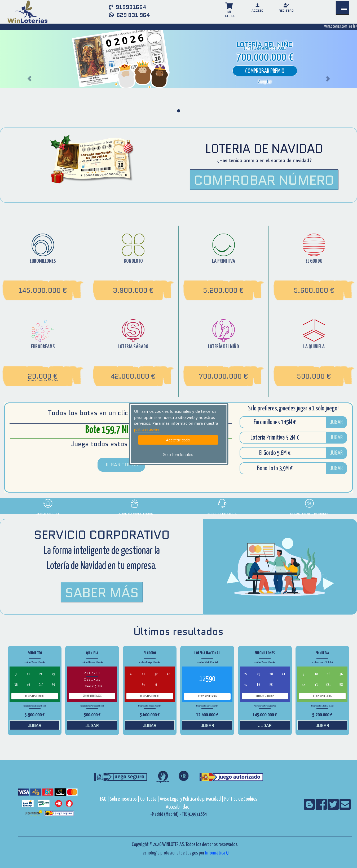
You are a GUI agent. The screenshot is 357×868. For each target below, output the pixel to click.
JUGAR (336, 422)
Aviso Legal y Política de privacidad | (192, 799)
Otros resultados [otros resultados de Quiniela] (92, 696)
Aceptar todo (178, 440)
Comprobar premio (265, 71)
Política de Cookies (241, 799)
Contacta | (150, 799)
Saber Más (102, 593)
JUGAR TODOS (121, 465)
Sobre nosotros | (125, 799)
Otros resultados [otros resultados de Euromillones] (265, 696)
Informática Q (217, 853)
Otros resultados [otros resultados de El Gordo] (150, 696)
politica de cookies (147, 430)
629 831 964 (129, 15)
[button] (265, 82)
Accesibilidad (178, 807)
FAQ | (105, 799)
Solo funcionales (178, 455)
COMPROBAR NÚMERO (264, 180)
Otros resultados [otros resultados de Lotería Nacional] (207, 696)
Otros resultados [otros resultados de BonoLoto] (35, 696)
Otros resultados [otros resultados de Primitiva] (322, 696)
